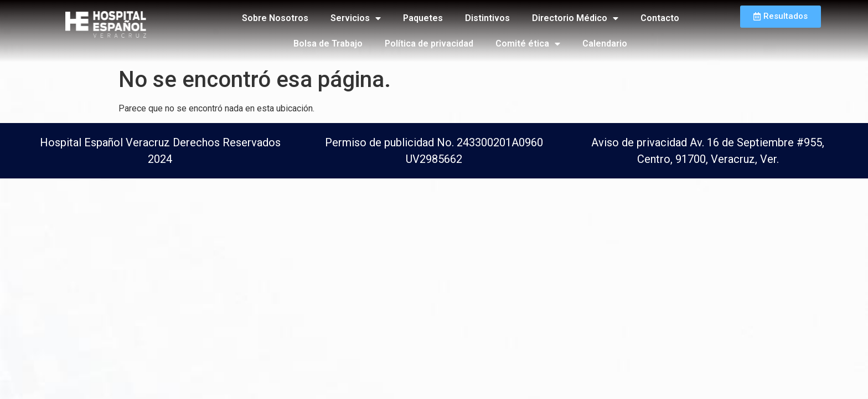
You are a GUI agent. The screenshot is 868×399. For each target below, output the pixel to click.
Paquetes (423, 18)
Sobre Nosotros (275, 18)
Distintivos (487, 18)
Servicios (356, 18)
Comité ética (528, 44)
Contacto (660, 18)
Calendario (605, 44)
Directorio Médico (575, 18)
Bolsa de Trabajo (328, 44)
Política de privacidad (429, 44)
